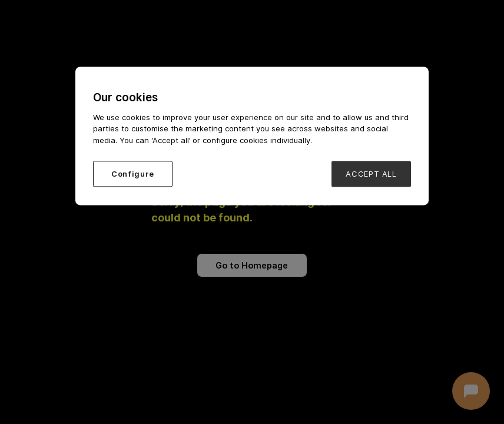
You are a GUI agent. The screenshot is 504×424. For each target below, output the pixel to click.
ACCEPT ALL (371, 174)
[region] (252, 136)
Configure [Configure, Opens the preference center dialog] (133, 174)
